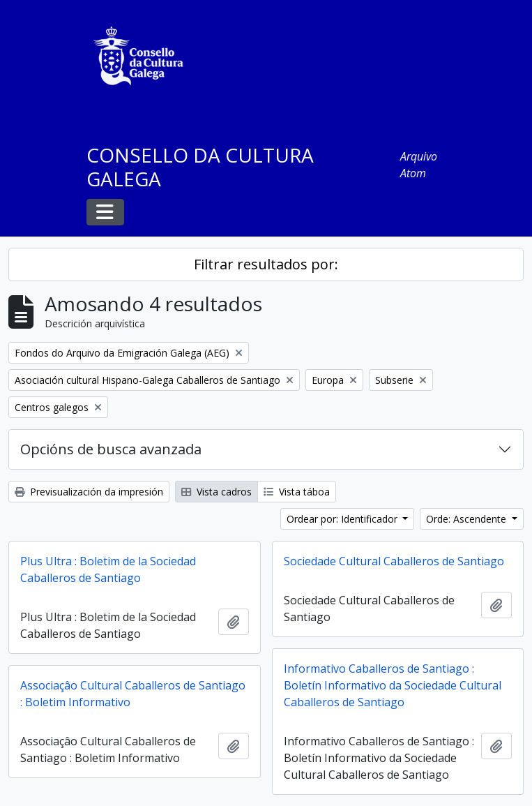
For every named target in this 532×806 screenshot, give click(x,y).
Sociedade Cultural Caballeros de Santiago (394, 561)
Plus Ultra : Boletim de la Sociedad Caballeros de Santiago (108, 569)
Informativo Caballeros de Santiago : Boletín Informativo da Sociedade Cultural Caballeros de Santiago (393, 685)
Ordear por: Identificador (343, 519)
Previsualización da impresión (89, 492)
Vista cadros (216, 492)
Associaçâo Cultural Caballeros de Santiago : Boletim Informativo (133, 694)
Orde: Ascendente (468, 519)
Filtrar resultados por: (266, 264)
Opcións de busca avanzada (111, 449)
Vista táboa (297, 492)
